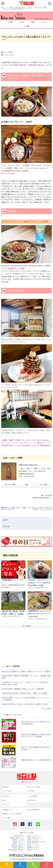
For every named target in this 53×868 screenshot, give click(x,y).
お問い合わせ (31, 800)
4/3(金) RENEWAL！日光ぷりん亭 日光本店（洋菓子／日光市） (25, 704)
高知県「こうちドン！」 (34, 850)
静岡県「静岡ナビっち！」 (18, 838)
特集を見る (46, 865)
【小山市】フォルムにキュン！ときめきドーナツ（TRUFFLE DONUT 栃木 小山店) (39, 583)
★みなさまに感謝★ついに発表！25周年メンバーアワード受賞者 (26, 671)
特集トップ (26, 508)
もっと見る (46, 709)
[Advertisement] (26, 646)
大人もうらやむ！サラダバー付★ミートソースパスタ (42, 508)
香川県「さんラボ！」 (34, 844)
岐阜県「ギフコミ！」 (19, 842)
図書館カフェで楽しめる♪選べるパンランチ (11, 508)
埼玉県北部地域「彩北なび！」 (17, 850)
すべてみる (26, 626)
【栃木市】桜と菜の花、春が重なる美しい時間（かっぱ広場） (25, 693)
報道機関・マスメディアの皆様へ (12, 814)
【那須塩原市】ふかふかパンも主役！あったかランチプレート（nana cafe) (39, 614)
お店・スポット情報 (10, 485)
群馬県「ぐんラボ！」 (19, 844)
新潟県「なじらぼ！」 (34, 840)
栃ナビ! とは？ (26, 782)
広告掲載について (7, 810)
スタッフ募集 (6, 818)
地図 (27, 485)
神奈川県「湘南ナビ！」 (19, 846)
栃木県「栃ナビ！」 (20, 836)
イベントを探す (20, 865)
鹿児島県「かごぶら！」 (34, 848)
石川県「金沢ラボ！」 (19, 848)
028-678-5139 (29, 476)
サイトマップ (6, 804)
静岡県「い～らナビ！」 (34, 846)
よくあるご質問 (32, 796)
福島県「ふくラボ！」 (19, 840)
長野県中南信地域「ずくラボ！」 (37, 842)
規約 (4, 800)
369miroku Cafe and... (29, 465)
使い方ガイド (6, 796)
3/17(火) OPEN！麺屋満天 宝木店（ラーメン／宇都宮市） (23, 689)
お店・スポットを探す (7, 865)
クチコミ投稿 (43, 485)
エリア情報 (33, 865)
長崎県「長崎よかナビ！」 (35, 838)
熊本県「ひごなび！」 (34, 836)
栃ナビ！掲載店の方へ (34, 810)
